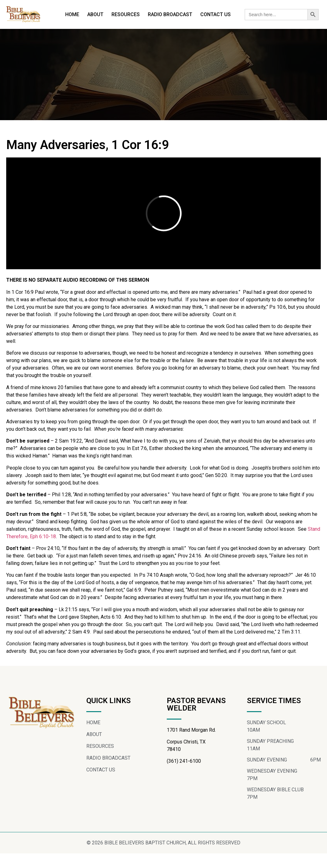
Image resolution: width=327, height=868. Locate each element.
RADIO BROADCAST (170, 14)
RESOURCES (126, 14)
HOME (72, 14)
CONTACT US (216, 14)
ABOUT (95, 14)
